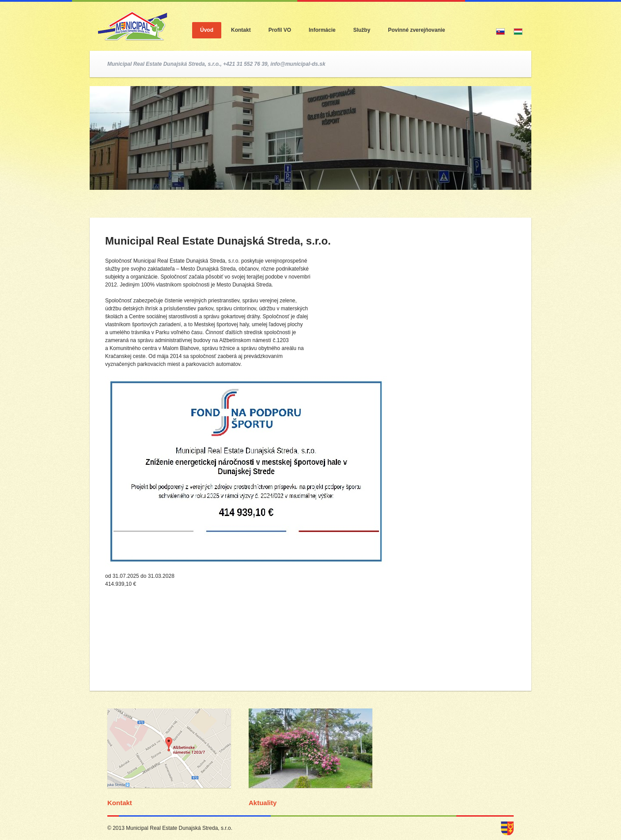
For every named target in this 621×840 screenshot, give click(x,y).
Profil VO (280, 30)
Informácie (322, 30)
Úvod (207, 30)
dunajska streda (507, 828)
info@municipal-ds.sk (298, 64)
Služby (362, 30)
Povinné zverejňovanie (416, 30)
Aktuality (263, 803)
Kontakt (241, 30)
